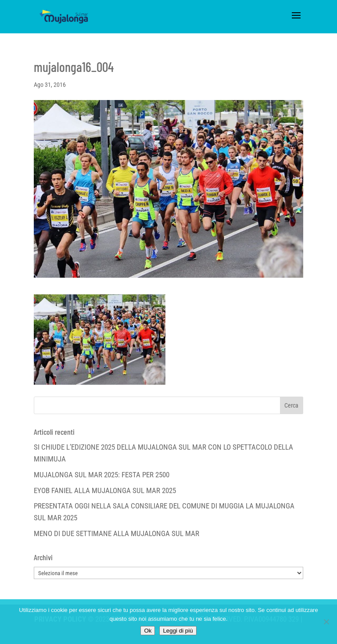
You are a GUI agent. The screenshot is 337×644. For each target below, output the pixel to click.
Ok (148, 631)
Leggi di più (178, 631)
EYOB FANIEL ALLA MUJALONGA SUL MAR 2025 (105, 490)
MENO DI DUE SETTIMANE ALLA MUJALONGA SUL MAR (117, 533)
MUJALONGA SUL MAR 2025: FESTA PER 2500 (102, 475)
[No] (326, 622)
